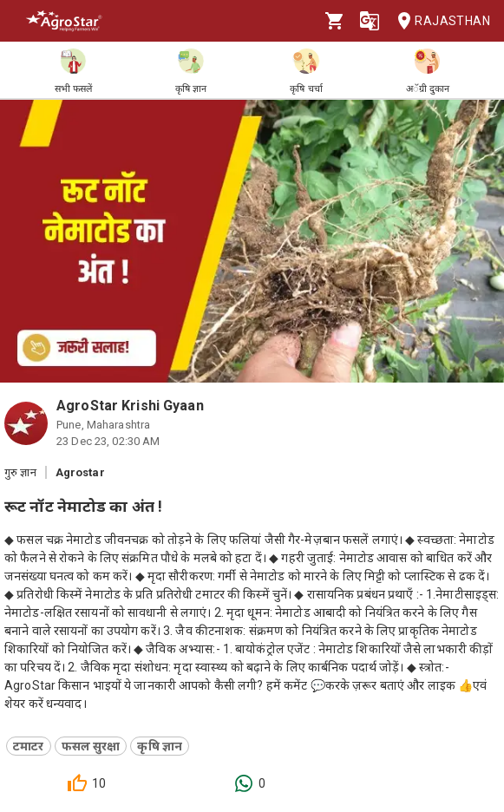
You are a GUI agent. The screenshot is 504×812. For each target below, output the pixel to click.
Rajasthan (439, 21)
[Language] (370, 21)
